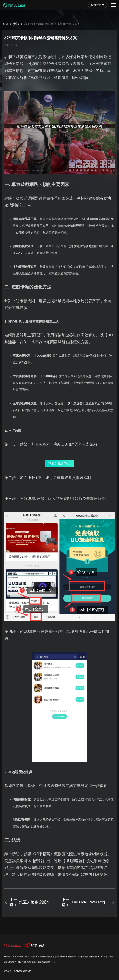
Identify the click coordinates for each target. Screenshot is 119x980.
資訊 (16, 24)
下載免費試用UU (59, 464)
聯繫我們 (83, 957)
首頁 (5, 24)
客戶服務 (19, 957)
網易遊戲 (72, 957)
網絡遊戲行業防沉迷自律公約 (41, 962)
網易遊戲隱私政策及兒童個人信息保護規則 (45, 957)
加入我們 (104, 957)
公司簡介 (8, 957)
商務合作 (93, 957)
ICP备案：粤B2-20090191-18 (17, 971)
